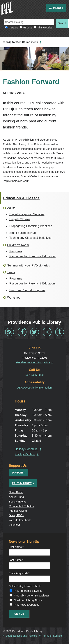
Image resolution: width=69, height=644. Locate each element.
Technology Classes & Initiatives (30, 238)
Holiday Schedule (26, 449)
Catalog (13, 28)
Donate (17, 473)
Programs (16, 251)
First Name (16, 547)
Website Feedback (20, 520)
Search (62, 23)
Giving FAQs (16, 515)
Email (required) (19, 573)
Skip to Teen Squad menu (21, 42)
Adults (11, 208)
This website (45, 28)
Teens (11, 272)
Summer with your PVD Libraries (29, 265)
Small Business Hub (23, 233)
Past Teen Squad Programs (27, 290)
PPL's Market (22, 483)
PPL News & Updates (26, 605)
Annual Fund (16, 497)
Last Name (16, 560)
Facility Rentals (25, 454)
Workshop (14, 298)
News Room (16, 492)
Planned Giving (18, 511)
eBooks (28, 28)
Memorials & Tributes (21, 506)
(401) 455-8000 (34, 375)
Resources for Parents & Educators (32, 256)
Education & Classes (21, 198)
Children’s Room (18, 245)
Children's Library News (28, 600)
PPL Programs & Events (28, 591)
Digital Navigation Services (27, 214)
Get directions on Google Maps (34, 362)
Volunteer (14, 525)
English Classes (20, 219)
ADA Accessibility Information (34, 388)
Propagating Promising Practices (31, 226)
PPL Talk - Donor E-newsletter (31, 596)
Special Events (18, 502)
